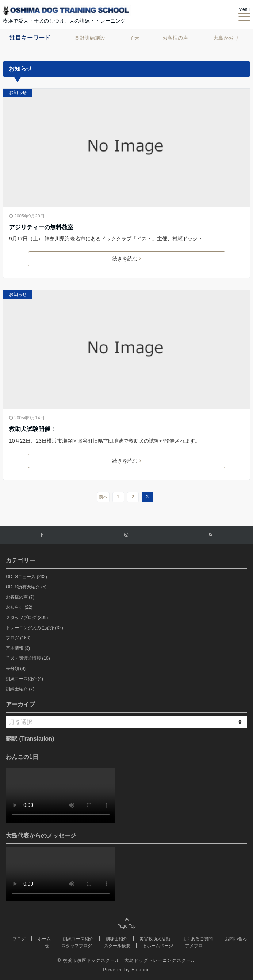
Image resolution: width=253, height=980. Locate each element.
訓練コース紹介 (24, 679)
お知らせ (18, 93)
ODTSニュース (26, 577)
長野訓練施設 (90, 38)
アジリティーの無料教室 (41, 227)
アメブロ (194, 946)
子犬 (134, 38)
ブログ (18, 638)
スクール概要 (117, 946)
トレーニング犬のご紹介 (34, 628)
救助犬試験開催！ (32, 429)
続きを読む (126, 259)
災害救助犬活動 (155, 939)
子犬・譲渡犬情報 (28, 658)
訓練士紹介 (20, 689)
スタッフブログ (27, 618)
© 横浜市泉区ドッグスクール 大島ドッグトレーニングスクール (126, 960)
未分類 (16, 669)
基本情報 (18, 648)
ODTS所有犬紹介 (26, 587)
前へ (103, 497)
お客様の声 (175, 38)
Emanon (141, 970)
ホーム (44, 939)
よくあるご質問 (198, 939)
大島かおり (226, 38)
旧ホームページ (158, 946)
